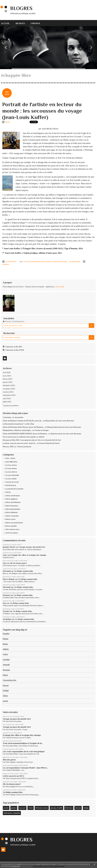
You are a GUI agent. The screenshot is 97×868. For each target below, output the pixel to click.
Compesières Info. (10, 680)
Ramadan (6, 670)
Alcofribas (7, 619)
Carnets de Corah (12, 482)
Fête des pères (9, 760)
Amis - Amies (10, 458)
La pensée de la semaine (14, 489)
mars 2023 (7, 376)
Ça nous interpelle (12, 475)
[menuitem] (7, 23)
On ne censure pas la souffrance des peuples (19, 437)
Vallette (6, 649)
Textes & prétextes (24, 447)
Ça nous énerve (11, 472)
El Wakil (6, 691)
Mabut (5, 675)
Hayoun (6, 685)
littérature (69, 808)
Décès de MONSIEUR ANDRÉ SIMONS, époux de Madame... (25, 434)
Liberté (42, 437)
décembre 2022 (9, 385)
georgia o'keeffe (56, 808)
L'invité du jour (11, 485)
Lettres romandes (12, 516)
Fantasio (6, 595)
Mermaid (7, 571)
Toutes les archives (11, 405)
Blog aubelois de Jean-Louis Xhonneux (60, 421)
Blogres (21, 8)
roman (86, 808)
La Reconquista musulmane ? (13, 424)
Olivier (5, 696)
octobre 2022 (8, 392)
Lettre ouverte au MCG (13, 776)
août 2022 (7, 398)
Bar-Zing (31, 424)
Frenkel (6, 611)
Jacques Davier (9, 547)
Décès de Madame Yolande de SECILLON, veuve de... (23, 421)
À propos (35, 23)
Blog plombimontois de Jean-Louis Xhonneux (64, 427)
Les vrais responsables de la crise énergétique (24, 751)
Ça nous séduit (11, 479)
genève (14, 808)
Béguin (5, 644)
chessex (78, 808)
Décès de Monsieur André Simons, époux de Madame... (24, 427)
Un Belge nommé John (24, 571)
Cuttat (5, 654)
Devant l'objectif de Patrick (49, 443)
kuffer (26, 262)
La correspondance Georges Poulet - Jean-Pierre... (26, 768)
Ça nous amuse (11, 465)
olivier (31, 808)
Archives (20, 23)
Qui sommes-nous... (13, 529)
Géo (5, 563)
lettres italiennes (12, 512)
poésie (6, 808)
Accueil (5, 23)
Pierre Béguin (9, 579)
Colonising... (7, 417)
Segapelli (6, 665)
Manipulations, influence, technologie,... (17, 430)
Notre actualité (11, 526)
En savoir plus (15, 866)
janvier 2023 (8, 382)
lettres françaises (12, 506)
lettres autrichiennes (13, 502)
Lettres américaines (13, 496)
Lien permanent (10, 262)
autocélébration (11, 462)
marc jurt (22, 808)
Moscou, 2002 (8, 447)
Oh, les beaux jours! (18, 563)
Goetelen (6, 659)
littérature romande (59, 262)
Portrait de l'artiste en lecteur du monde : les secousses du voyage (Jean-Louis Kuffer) (42, 111)
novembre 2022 (9, 389)
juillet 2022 (7, 402)
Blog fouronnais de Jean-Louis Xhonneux (66, 434)
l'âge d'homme (45, 262)
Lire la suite (60, 287)
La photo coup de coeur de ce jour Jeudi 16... (20, 443)
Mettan (6, 639)
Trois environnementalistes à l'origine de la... (23, 743)
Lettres (8, 492)
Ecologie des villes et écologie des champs (28, 555)
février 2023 (8, 379)
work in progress (12, 533)
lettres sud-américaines (14, 523)
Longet (5, 701)
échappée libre (35, 262)
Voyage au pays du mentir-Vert (32, 547)
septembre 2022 (9, 395)
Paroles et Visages (42, 430)
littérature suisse (42, 808)
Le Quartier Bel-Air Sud (52, 440)
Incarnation (19, 417)
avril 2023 (7, 372)
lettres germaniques (13, 509)
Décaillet (6, 634)
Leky (5, 555)
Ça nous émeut (11, 468)
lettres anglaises (11, 499)
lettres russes (10, 519)
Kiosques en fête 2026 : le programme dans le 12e (22, 440)
